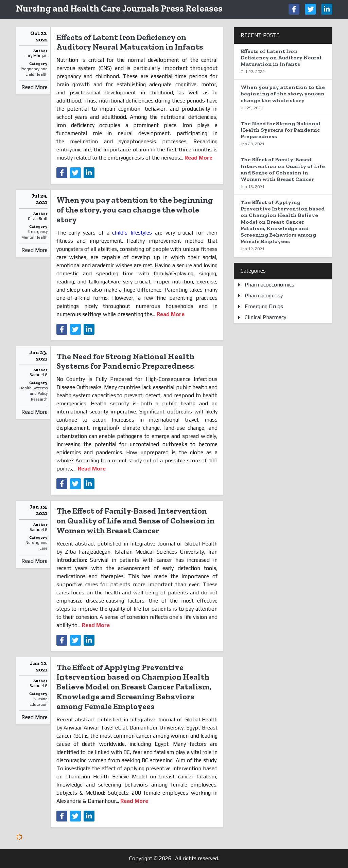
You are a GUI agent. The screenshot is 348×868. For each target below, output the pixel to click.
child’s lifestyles (132, 233)
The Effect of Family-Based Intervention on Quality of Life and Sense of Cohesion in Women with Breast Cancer (136, 521)
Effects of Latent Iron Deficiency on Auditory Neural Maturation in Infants (130, 42)
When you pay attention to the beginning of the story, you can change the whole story (135, 210)
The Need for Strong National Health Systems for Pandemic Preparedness (125, 361)
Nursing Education (39, 702)
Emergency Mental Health (34, 234)
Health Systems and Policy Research (33, 394)
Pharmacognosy (264, 296)
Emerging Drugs (264, 306)
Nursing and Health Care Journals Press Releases (119, 8)
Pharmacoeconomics (269, 285)
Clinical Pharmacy (265, 317)
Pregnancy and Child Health (34, 72)
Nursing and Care (37, 545)
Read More (34, 87)
